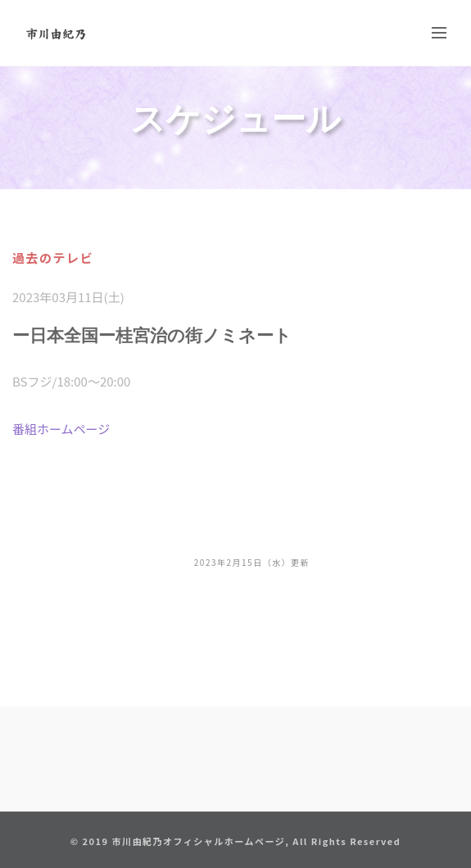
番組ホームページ (61, 429)
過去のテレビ (53, 258)
